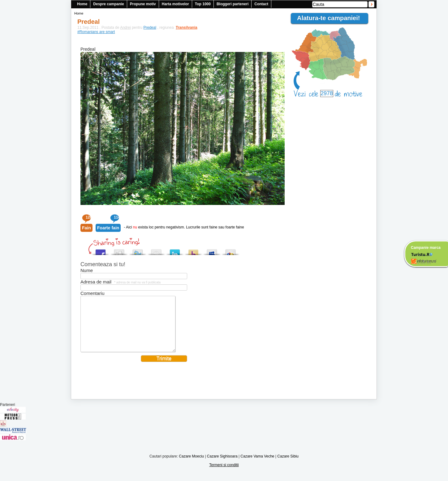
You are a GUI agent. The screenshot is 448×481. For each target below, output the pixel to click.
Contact (261, 4)
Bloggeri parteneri (233, 4)
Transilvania (183, 28)
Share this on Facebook (101, 251)
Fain (86, 228)
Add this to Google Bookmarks (230, 251)
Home (82, 4)
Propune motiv (143, 4)
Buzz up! (193, 251)
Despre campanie (108, 4)
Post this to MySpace (212, 251)
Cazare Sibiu (288, 466)
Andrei (125, 28)
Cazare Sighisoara (222, 466)
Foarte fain (108, 228)
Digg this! (119, 251)
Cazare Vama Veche (257, 466)
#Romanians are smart (96, 32)
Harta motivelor (175, 4)
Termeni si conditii (224, 474)
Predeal (150, 28)
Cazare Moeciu (191, 466)
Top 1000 (203, 4)
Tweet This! (138, 251)
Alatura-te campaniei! (331, 18)
